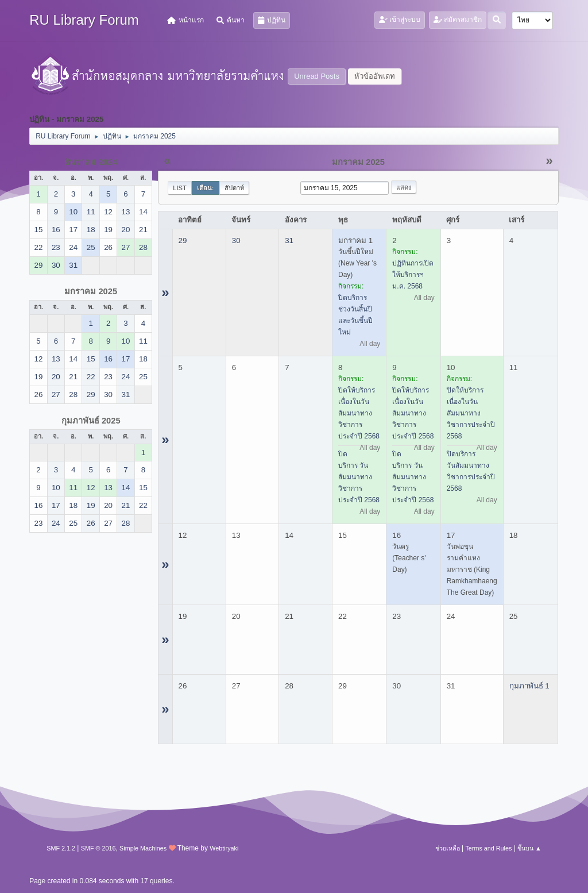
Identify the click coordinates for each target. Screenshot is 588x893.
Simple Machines (143, 848)
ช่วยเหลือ (448, 848)
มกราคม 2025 (91, 291)
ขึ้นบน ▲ (529, 848)
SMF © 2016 (98, 848)
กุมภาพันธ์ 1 (529, 686)
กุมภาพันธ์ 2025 (91, 421)
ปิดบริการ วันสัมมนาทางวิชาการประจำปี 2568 (359, 477)
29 (183, 240)
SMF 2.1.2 (61, 848)
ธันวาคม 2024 (91, 162)
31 (289, 240)
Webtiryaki (224, 848)
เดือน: (206, 188)
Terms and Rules (488, 848)
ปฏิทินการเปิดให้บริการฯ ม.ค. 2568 (413, 275)
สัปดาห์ (234, 188)
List (180, 188)
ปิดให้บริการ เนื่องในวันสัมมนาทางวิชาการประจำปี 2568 (359, 413)
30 (236, 240)
